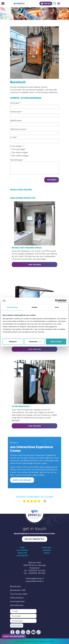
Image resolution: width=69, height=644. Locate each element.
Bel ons (46, 3)
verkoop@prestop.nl (35, 578)
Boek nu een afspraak (22, 480)
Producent (47, 548)
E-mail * (14, 137)
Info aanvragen (18, 149)
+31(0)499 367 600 (36, 571)
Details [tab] (34, 307)
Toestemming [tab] (12, 307)
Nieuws (47, 553)
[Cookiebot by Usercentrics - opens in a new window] (57, 301)
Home (22, 548)
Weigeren (13, 341)
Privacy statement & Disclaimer (30, 641)
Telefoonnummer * (19, 129)
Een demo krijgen (19, 152)
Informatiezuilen (17, 601)
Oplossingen (22, 550)
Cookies (17, 641)
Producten (22, 553)
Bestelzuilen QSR (18, 590)
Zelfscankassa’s (17, 598)
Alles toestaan (56, 341)
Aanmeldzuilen (17, 605)
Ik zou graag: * (17, 146)
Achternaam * (16, 112)
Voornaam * (15, 103)
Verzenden (52, 180)
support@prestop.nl (34, 581)
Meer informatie (35, 265)
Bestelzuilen (16, 586)
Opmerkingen (16, 160)
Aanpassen (35, 341)
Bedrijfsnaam (16, 120)
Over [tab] (57, 307)
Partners (47, 550)
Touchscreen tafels (19, 594)
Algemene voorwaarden (47, 641)
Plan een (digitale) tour (35, 539)
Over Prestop (22, 556)
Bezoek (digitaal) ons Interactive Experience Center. (35, 533)
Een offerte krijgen (19, 156)
